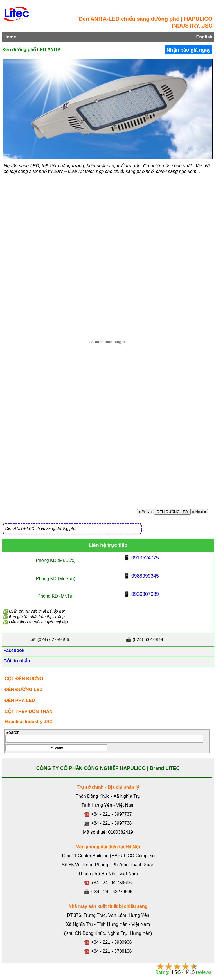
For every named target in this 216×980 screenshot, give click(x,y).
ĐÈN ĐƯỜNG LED (172, 512)
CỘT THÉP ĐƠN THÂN (29, 711)
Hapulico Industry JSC (29, 722)
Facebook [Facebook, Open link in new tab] (13, 650)
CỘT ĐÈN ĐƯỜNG (24, 679)
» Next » (199, 512)
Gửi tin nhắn (16, 661)
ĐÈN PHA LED (20, 700)
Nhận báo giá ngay (189, 50)
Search (13, 732)
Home (10, 37)
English (204, 37)
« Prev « (146, 512)
